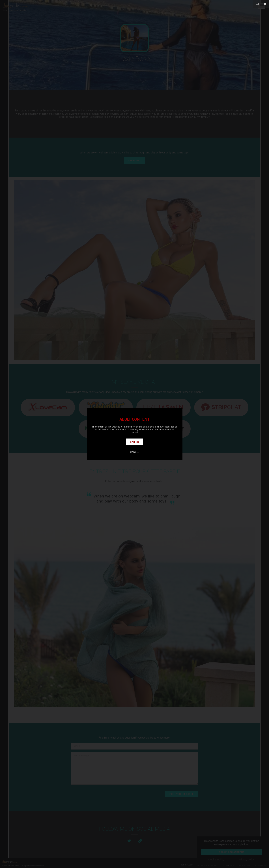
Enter (134, 442)
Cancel (135, 452)
